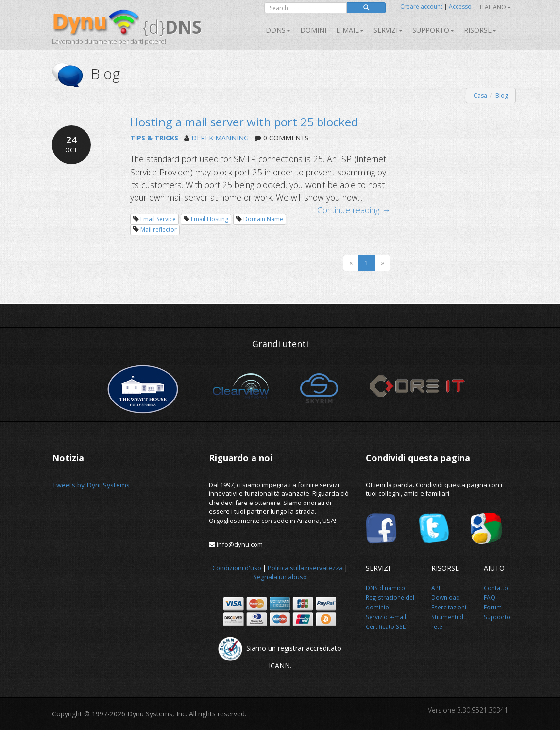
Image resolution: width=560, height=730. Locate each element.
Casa (480, 96)
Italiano (495, 7)
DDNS (278, 30)
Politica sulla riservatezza (305, 568)
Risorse (480, 30)
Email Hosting (210, 219)
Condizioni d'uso (237, 568)
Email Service (158, 219)
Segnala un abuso (280, 577)
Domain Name (263, 219)
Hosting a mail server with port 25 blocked (244, 122)
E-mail (350, 30)
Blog (502, 96)
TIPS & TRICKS (154, 138)
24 (71, 144)
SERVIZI (388, 30)
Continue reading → (354, 210)
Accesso (460, 7)
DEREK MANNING (220, 138)
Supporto (433, 30)
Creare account (421, 7)
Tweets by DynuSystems (91, 485)
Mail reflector (159, 230)
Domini (313, 30)
